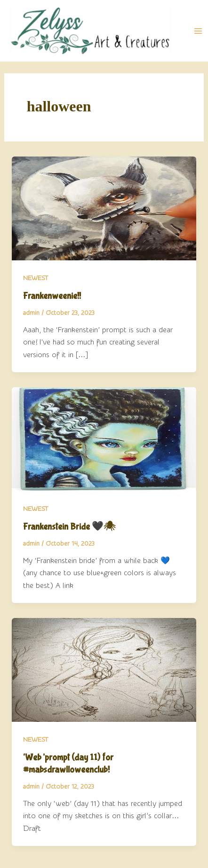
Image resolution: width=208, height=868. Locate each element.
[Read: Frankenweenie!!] (104, 208)
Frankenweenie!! (52, 296)
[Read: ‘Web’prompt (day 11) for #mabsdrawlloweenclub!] (104, 670)
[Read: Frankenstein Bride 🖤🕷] (104, 438)
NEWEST (36, 278)
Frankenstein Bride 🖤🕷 (69, 527)
